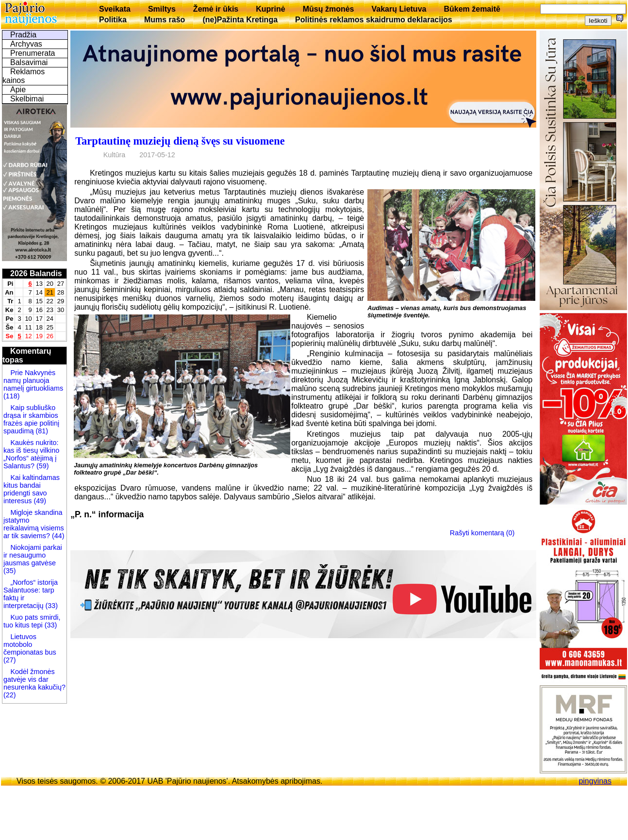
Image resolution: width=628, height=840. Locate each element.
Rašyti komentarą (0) (482, 533)
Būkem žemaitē (472, 9)
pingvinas (595, 781)
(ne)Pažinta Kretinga (240, 20)
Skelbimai (27, 99)
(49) (39, 501)
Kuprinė (270, 9)
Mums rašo (165, 20)
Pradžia (23, 35)
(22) (10, 695)
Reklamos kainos (24, 76)
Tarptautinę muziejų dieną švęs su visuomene (180, 141)
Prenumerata (33, 53)
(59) (42, 466)
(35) (10, 571)
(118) (12, 396)
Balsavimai (29, 62)
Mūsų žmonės (329, 9)
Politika (113, 20)
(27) (10, 660)
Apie (18, 90)
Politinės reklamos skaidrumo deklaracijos (374, 20)
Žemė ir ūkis (216, 9)
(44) (57, 536)
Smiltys (162, 9)
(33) (51, 606)
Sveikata (115, 9)
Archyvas (26, 44)
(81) (41, 431)
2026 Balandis (36, 273)
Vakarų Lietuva (399, 9)
